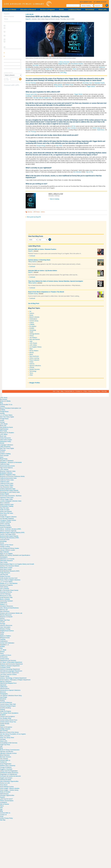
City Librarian (4, 759)
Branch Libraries (34, 317)
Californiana (4, 687)
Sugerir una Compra (6, 778)
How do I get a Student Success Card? (12, 29)
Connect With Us (70, 391)
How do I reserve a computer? (11, 36)
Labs (31, 341)
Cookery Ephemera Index (8, 489)
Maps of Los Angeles (6, 554)
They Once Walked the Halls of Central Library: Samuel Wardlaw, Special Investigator (56, 281)
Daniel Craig (96, 128)
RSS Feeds (3, 431)
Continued (32, 256)
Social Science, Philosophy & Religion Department (15, 680)
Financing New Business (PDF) (9, 538)
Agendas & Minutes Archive (8, 753)
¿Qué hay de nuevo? (6, 799)
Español (7, 14)
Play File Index (4, 508)
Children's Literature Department (10, 666)
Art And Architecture (6, 702)
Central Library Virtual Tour (8, 722)
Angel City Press (5, 745)
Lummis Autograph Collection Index (11, 501)
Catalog (2, 406)
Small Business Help (6, 597)
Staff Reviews (4, 429)
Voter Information (5, 627)
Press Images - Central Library (9, 790)
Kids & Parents (9, 16)
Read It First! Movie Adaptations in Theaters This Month (46, 292)
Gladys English (5, 494)
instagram (9, 89)
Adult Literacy (4, 587)
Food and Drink (5, 539)
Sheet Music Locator (6, 568)
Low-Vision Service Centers (8, 674)
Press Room (4, 785)
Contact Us (79, 391)
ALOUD (2, 452)
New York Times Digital (7, 417)
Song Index (3, 515)
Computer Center (5, 667)
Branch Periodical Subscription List (10, 408)
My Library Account (100, 2)
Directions (3, 699)
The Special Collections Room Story (11, 696)
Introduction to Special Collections (10, 690)
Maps (31, 349)
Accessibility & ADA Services (9, 743)
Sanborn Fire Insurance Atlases (9, 566)
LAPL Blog (30, 14)
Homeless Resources (6, 606)
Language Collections (7, 445)
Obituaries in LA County (7, 559)
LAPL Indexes (4, 469)
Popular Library (5, 676)
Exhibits (32, 328)
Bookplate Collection (6, 473)
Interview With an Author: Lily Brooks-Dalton (43, 271)
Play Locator (4, 562)
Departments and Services (8, 660)
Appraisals (3, 685)
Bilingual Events (5, 638)
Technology (33, 371)
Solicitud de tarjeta (6, 780)
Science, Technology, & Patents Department (13, 678)
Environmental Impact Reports (9, 490)
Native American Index (7, 505)
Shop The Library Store (7, 738)
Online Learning (34, 358)
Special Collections (35, 366)
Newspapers (4, 557)
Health (31, 332)
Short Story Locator (6, 569)
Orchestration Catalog (7, 506)
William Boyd (69, 85)
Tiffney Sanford (32, 262)
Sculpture (3, 715)
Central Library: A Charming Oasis (39, 260)
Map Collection (4, 552)
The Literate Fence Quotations (9, 713)
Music (31, 354)
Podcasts (3, 450)
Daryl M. (28, 19)
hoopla (2, 420)
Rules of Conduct (5, 792)
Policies (2, 725)
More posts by (34, 217)
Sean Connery (72, 128)
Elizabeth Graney (33, 294)
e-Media (32, 324)
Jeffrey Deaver (58, 85)
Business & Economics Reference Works (12, 476)
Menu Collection (5, 503)
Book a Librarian (9, 67)
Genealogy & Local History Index (10, 492)
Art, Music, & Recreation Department (11, 662)
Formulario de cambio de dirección (10, 776)
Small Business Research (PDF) (10, 571)
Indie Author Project (6, 440)
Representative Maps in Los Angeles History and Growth (17, 564)
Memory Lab (4, 610)
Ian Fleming (59, 86)
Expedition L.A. (5, 645)
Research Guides (5, 525)
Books (31, 315)
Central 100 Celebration (7, 643)
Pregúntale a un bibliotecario (9, 774)
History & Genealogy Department (10, 669)
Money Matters (34, 351)
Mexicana (3, 692)
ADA (54, 391)
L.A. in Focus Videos (6, 415)
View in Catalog (54, 199)
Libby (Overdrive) (5, 447)
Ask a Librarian (9, 64)
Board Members (5, 755)
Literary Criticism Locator (8, 550)
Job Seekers (33, 338)
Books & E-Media (10, 10)
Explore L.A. (4, 604)
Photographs (4, 694)
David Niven (101, 130)
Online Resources (5, 438)
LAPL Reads (36, 212)
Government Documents (7, 466)
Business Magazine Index (8, 475)
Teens (31, 373)
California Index (5, 464)
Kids (1, 648)
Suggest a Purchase (6, 769)
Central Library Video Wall (8, 704)
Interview (30, 212)
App (58, 391)
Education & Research (28, 10)
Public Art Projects (6, 711)
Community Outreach (6, 601)
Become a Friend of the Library (9, 732)
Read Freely (4, 459)
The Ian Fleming (31, 83)
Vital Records (4, 575)
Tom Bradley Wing (5, 718)
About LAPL (103, 10)
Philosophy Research (6, 561)
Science (32, 364)
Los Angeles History (35, 347)
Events (61, 10)
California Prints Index (7, 483)
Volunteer (3, 739)
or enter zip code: (6, 79)
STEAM (32, 367)
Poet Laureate (4, 455)
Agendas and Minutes (7, 752)
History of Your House (7, 545)
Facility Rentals (5, 724)
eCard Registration (6, 764)
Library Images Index (6, 499)
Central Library (34, 321)
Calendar (3, 639)
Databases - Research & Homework (11, 462)
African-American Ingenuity (8, 531)
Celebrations (33, 319)
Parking (2, 701)
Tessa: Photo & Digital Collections (10, 580)
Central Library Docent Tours (9, 720)
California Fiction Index (7, 480)
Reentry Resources (6, 615)
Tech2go (3, 624)
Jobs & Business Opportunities (9, 781)
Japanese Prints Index (7, 497)
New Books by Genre (6, 427)
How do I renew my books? (13, 39)
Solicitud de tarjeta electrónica (9, 773)
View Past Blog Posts (36, 236)
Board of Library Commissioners (10, 750)
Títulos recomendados (7, 801)
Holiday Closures (5, 729)
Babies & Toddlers (5, 636)
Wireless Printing (5, 629)
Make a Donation (5, 736)
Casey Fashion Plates (7, 485)
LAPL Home (4, 398)
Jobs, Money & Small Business (9, 608)
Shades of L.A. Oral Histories (9, 583)
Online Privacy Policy (94, 391)
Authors (43, 212)
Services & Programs (48, 10)
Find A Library (9, 70)
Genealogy (33, 330)
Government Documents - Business (11, 496)
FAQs (85, 391)
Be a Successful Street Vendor (9, 590)
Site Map (104, 391)
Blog (62, 391)
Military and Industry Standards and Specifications (15, 555)
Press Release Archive (7, 787)
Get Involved (90, 10)
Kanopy (2, 413)
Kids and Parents (35, 339)
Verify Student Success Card (9, 578)
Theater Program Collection (8, 517)
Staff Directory (4, 794)
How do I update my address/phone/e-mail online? (12, 43)
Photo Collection (34, 360)
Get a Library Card (86, 2)
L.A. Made (3, 650)
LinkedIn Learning (5, 522)
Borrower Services (6, 757)
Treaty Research (5, 573)
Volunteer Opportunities (7, 795)
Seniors (2, 618)
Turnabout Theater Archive (8, 520)
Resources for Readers (7, 433)
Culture (32, 323)
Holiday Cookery (5, 547)
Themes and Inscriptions (7, 716)
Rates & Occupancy (6, 727)
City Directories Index (6, 487)
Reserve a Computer (11, 61)
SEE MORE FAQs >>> (12, 47)
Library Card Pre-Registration (9, 771)
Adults (2, 634)
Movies (32, 353)
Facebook (5, 89)
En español (33, 326)
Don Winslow (77, 172)
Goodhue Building (5, 708)
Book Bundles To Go (6, 405)
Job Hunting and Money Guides (9, 548)
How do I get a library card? (13, 26)
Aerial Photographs (6, 527)
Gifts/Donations (5, 688)
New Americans (34, 356)
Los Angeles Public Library (28, 4)
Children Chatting (5, 454)
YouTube (13, 89)
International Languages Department (11, 671)
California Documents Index (8, 478)
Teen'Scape (4, 697)
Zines (31, 375)
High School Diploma (6, 468)
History (32, 336)
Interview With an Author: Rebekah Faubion (42, 249)
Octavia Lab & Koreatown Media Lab (11, 613)
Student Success (35, 369)
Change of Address (6, 767)
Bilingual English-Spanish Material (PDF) (12, 533)
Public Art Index (5, 510)
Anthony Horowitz (64, 62)
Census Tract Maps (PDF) (8, 534)
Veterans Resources (6, 625)
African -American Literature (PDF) (10, 529)
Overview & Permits (6, 592)
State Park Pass (5, 620)
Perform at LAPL (5, 783)
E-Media (3, 410)
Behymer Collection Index (8, 471)
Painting (2, 710)
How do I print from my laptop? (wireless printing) (13, 32)
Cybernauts (3, 603)
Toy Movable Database (7, 519)
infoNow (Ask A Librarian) (8, 766)
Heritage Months (34, 334)
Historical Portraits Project (8, 706)
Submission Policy (6, 441)
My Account (3, 399)
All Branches (4, 657)
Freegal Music (4, 412)
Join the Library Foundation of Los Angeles (13, 734)
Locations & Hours (75, 10)
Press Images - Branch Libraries (10, 788)
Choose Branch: (8, 73)
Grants (2, 543)
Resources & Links (6, 596)
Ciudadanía (3, 802)
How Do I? (7, 23)
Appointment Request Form (8, 683)
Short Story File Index (7, 513)
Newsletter (16, 89)
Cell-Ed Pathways (5, 594)
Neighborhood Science (7, 631)
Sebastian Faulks (99, 83)
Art (30, 311)
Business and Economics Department (11, 664)
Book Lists (3, 426)
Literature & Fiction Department (9, 673)
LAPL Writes (33, 345)
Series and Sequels (6, 511)
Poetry (31, 362)
